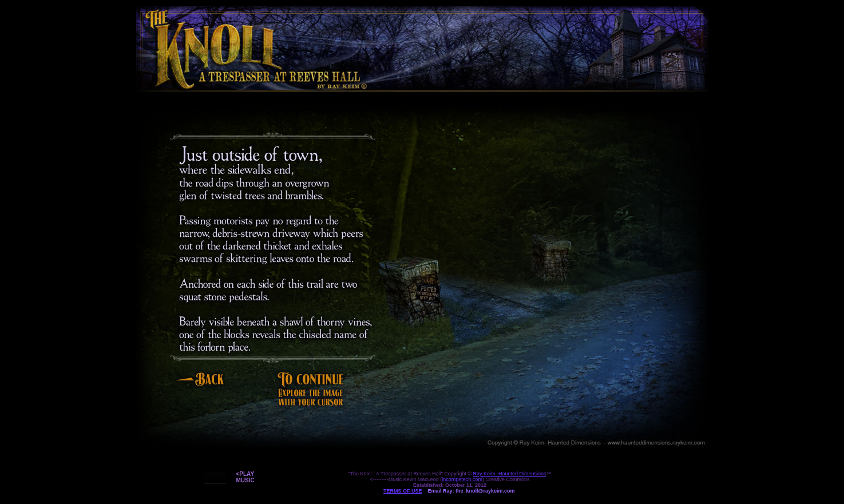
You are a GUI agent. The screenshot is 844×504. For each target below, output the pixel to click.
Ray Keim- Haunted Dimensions (510, 474)
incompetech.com (462, 479)
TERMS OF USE (403, 491)
